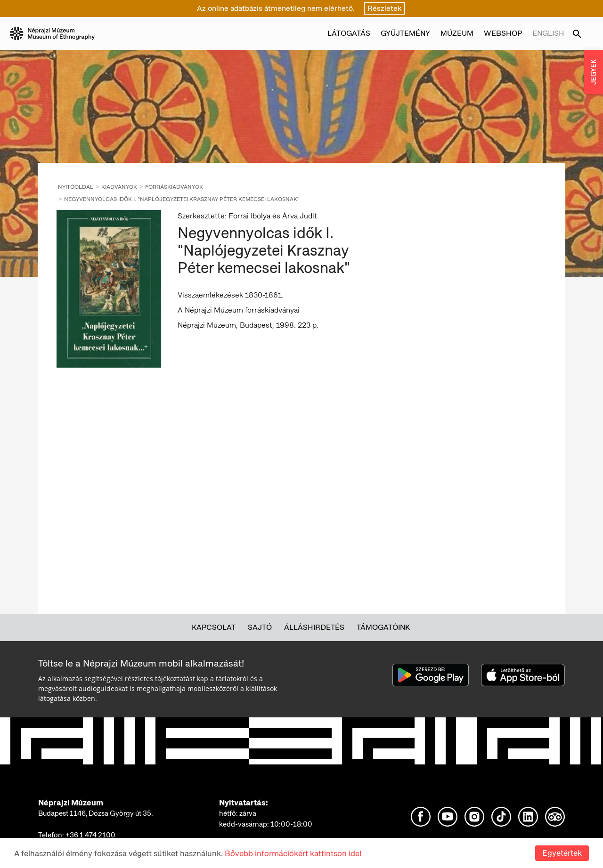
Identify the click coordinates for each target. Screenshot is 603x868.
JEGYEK (594, 72)
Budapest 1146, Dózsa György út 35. (96, 813)
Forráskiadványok (174, 187)
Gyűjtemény (405, 33)
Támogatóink (383, 627)
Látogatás (349, 33)
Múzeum (457, 33)
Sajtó (260, 627)
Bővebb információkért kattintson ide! (293, 853)
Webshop (503, 33)
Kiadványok (119, 187)
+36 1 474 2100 (90, 835)
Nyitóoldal (76, 187)
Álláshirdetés (314, 627)
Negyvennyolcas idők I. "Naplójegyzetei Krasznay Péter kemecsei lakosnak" (182, 199)
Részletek (384, 8)
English (548, 33)
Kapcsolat (214, 627)
